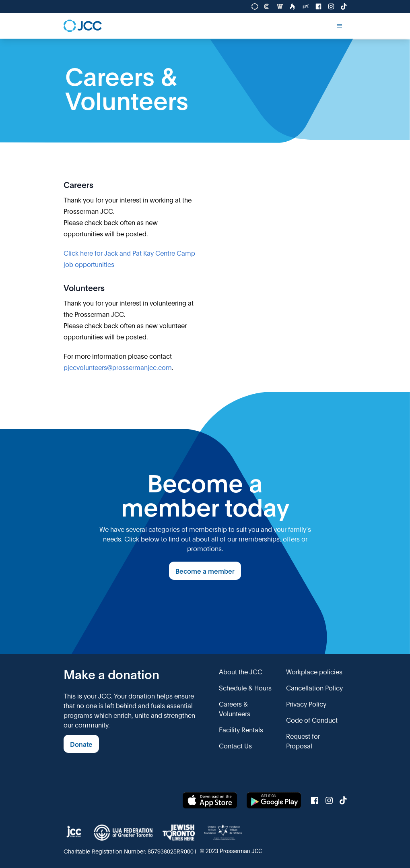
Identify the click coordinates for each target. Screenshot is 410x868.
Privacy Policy (306, 704)
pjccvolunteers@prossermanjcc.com (118, 367)
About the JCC (241, 671)
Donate (81, 744)
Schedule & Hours (245, 687)
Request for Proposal (303, 741)
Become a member (205, 571)
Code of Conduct (312, 720)
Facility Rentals (241, 729)
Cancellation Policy (314, 687)
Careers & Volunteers (235, 708)
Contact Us (235, 745)
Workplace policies (314, 671)
